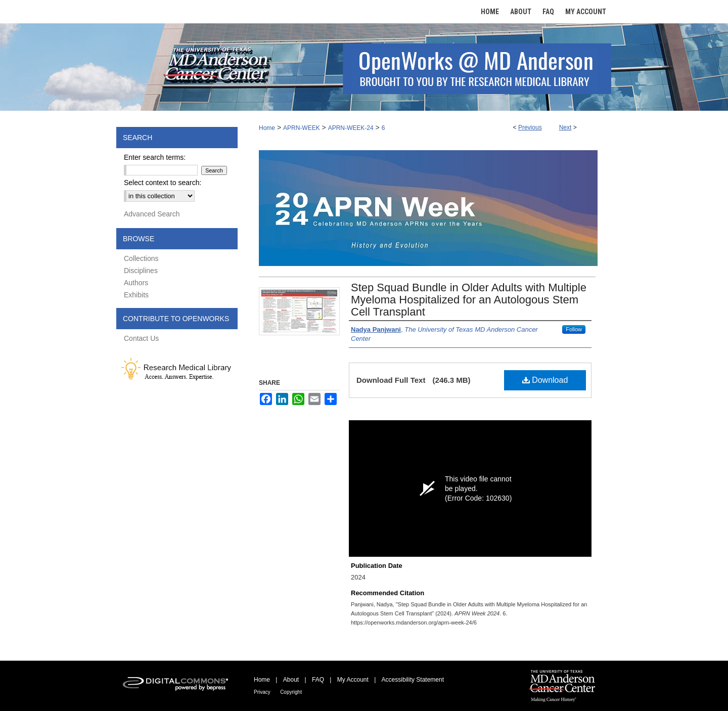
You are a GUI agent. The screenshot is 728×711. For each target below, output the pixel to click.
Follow (574, 329)
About (291, 680)
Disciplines (141, 271)
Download (545, 380)
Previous (530, 127)
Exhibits (136, 295)
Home (267, 128)
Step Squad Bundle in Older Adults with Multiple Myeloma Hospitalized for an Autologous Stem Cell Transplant (469, 300)
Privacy (262, 692)
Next (565, 127)
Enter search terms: (155, 157)
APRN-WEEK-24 (351, 128)
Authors (136, 283)
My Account (353, 680)
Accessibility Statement (413, 680)
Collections (141, 258)
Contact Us (141, 338)
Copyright (291, 692)
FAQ (318, 680)
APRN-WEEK (302, 128)
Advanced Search (152, 214)
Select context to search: (163, 183)
